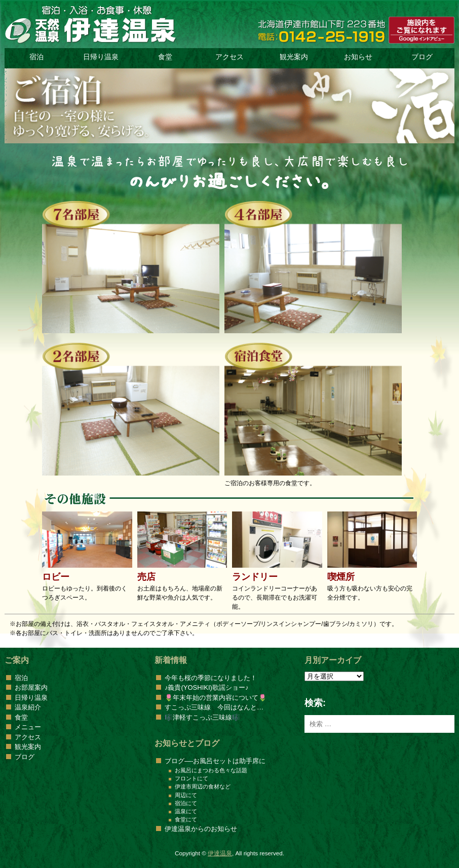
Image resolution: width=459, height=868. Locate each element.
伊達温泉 (220, 853)
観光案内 (294, 57)
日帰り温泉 (101, 57)
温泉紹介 (28, 707)
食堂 (165, 57)
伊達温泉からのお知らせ (201, 829)
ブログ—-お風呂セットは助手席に (215, 761)
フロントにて (192, 778)
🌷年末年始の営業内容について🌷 (216, 698)
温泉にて (186, 811)
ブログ (422, 57)
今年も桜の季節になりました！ (211, 678)
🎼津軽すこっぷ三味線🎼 (202, 717)
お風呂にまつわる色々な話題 (211, 770)
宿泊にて (186, 803)
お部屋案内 (31, 687)
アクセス (230, 57)
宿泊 (36, 57)
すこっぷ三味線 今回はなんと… (214, 707)
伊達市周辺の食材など (203, 786)
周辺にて (186, 795)
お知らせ (358, 57)
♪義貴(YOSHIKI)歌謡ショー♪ (206, 687)
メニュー (28, 727)
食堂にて (186, 819)
